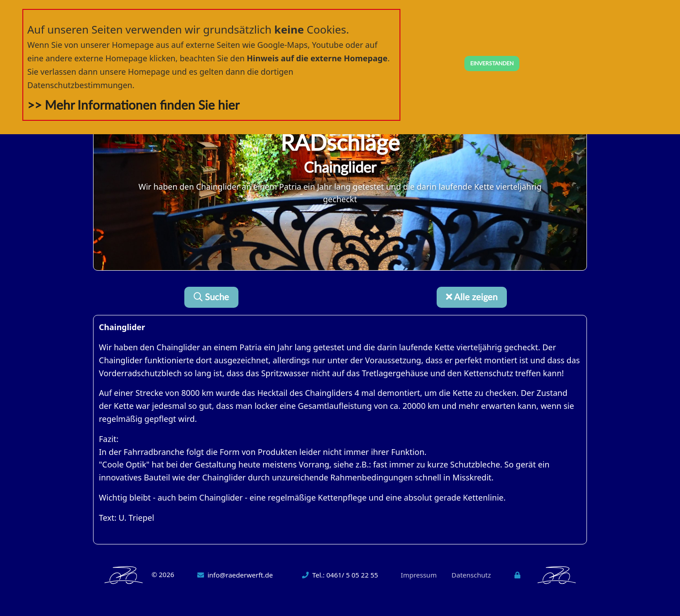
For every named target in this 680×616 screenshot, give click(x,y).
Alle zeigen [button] (472, 297)
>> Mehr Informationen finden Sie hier (133, 106)
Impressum (419, 575)
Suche (211, 297)
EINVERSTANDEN (492, 64)
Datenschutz (471, 575)
